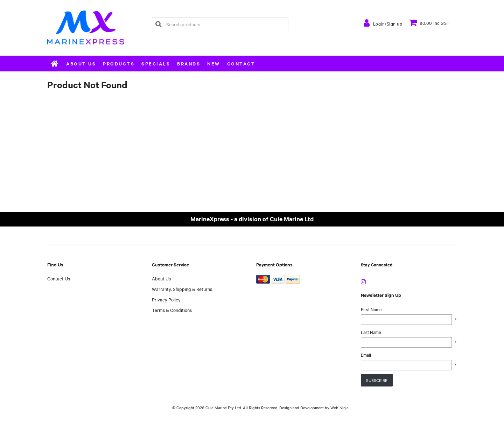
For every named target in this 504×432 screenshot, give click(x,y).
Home (55, 63)
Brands (189, 64)
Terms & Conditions (172, 310)
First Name (371, 309)
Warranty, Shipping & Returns (182, 289)
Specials (156, 64)
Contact (241, 64)
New (214, 64)
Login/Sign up (388, 23)
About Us (81, 64)
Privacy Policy (166, 299)
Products (119, 64)
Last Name (371, 332)
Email (366, 355)
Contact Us (59, 278)
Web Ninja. (340, 407)
